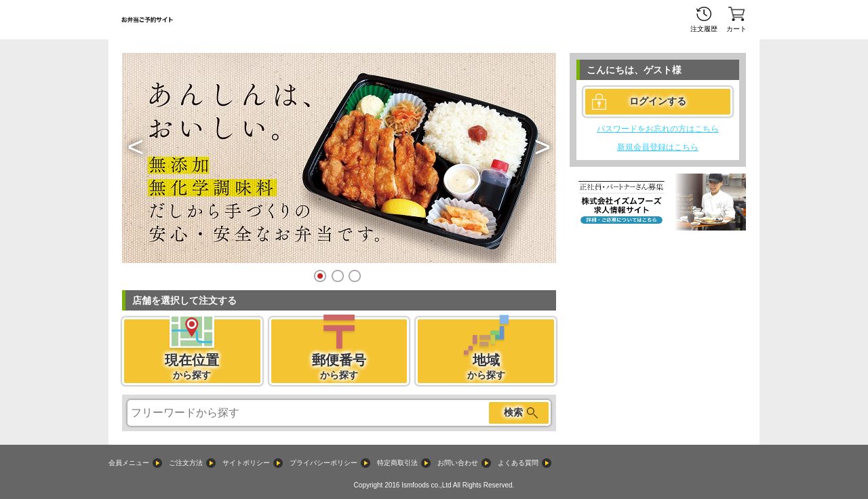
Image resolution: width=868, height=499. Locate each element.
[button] (136, 147)
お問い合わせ (458, 463)
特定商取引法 (397, 463)
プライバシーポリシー (323, 463)
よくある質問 (518, 463)
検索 (513, 412)
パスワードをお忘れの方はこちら (658, 129)
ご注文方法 (186, 463)
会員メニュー (129, 463)
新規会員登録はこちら (658, 147)
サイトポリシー (246, 463)
